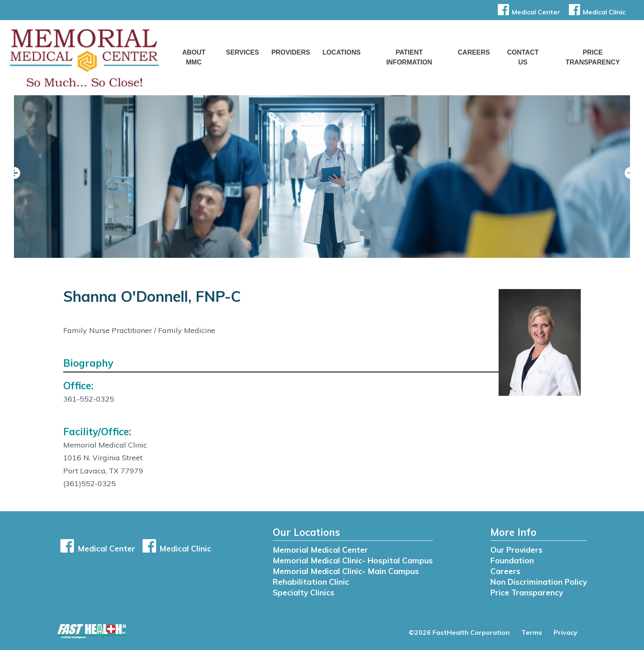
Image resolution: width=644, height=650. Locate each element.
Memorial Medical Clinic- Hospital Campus (353, 560)
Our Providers (516, 550)
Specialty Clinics (304, 593)
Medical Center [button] (528, 12)
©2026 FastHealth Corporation (459, 632)
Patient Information (409, 57)
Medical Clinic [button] (596, 12)
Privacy (566, 632)
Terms (532, 632)
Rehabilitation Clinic (311, 582)
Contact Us (523, 57)
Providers (291, 52)
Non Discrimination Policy (539, 582)
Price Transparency (593, 57)
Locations (342, 52)
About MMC (194, 57)
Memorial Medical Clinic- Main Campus (346, 571)
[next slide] (626, 179)
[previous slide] (18, 179)
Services (243, 52)
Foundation (512, 560)
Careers (474, 52)
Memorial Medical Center (320, 550)
